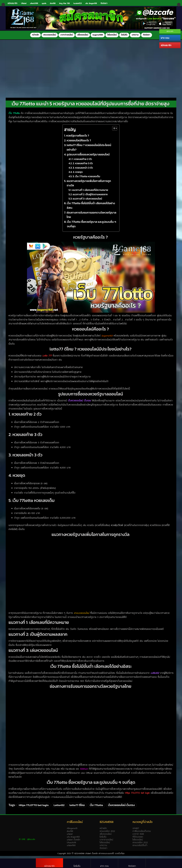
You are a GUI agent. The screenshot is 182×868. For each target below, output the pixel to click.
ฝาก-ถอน (165, 38)
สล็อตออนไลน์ (83, 35)
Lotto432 (59, 808)
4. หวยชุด (78, 175)
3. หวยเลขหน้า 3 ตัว (83, 170)
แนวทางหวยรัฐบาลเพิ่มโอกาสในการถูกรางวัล (89, 186)
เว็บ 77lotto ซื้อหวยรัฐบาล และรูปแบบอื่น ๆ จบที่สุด (91, 227)
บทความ (135, 35)
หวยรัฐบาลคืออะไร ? (78, 138)
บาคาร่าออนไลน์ (67, 35)
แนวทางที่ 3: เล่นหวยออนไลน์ (88, 202)
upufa (44, 3)
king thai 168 (64, 3)
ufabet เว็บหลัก (74, 842)
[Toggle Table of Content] (113, 131)
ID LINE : (27, 842)
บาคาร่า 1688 (138, 837)
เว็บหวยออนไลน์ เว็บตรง (121, 808)
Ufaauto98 (71, 845)
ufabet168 (71, 848)
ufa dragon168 (91, 3)
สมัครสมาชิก (166, 45)
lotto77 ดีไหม (77, 808)
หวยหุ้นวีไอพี (117, 528)
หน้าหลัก (35, 35)
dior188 (53, 3)
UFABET (136, 831)
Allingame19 (72, 831)
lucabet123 (77, 3)
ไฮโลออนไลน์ (112, 35)
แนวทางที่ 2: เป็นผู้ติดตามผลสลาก (90, 197)
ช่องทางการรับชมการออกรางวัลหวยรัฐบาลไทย (91, 218)
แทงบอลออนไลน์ (50, 35)
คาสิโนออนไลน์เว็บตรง (142, 834)
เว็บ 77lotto (96, 808)
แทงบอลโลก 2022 (107, 834)
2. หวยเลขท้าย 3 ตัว (83, 166)
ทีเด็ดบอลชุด (138, 840)
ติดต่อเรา (104, 3)
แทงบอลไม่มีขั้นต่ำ (140, 848)
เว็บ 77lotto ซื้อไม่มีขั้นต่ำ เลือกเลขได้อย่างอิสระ (91, 208)
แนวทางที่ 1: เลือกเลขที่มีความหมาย (91, 193)
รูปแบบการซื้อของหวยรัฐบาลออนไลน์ (88, 157)
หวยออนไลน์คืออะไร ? (79, 143)
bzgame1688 (98, 35)
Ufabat (24, 3)
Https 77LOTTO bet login (34, 808)
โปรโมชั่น (124, 35)
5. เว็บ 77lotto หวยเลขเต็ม (87, 179)
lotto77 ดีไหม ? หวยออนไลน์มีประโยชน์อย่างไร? (89, 150)
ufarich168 (34, 3)
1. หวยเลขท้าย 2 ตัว (82, 162)
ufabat (70, 837)
